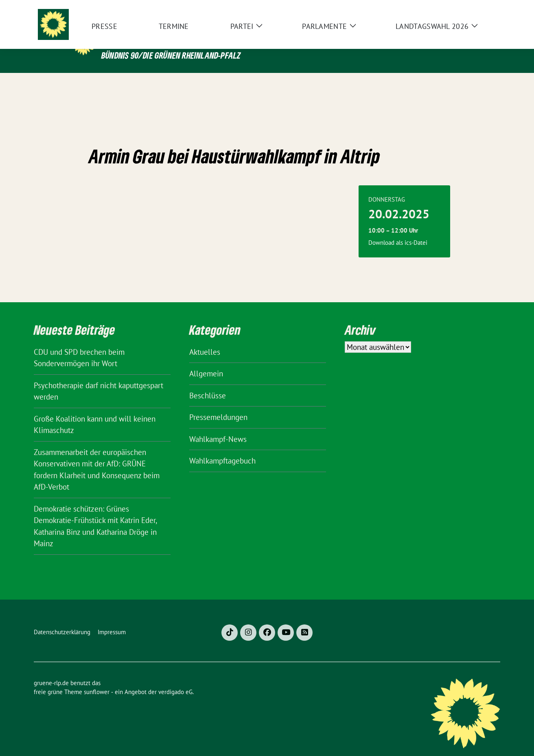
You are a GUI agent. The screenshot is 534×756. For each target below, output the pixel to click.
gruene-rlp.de (156, 38)
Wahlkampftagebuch (222, 448)
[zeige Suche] (486, 8)
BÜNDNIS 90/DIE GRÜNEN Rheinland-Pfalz (171, 55)
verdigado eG (175, 679)
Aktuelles (205, 339)
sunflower (97, 679)
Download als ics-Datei (398, 230)
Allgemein (206, 361)
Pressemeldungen (218, 404)
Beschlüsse (208, 383)
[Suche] (474, 8)
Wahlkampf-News (218, 426)
